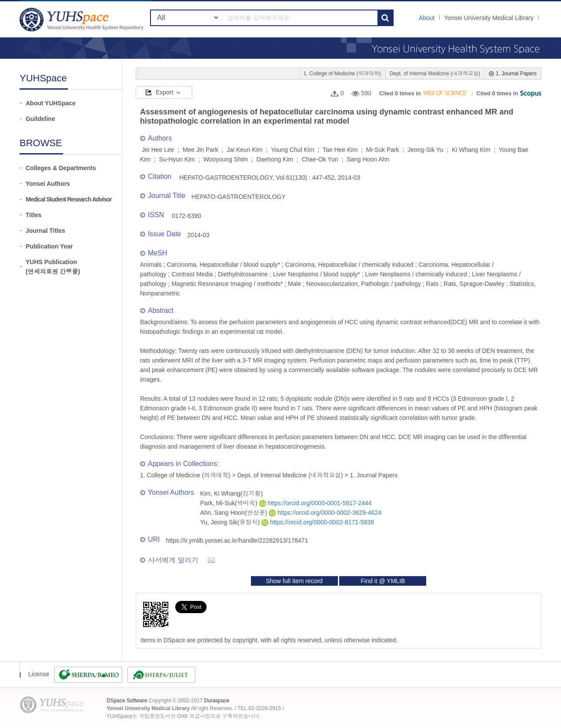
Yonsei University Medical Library (489, 18)
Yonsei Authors (48, 184)
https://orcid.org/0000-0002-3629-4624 (325, 513)
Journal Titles (45, 231)
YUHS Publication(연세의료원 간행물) (53, 267)
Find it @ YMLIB (383, 581)
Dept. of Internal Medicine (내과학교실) (435, 74)
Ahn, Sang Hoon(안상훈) (234, 513)
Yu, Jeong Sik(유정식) (231, 522)
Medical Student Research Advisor (69, 199)
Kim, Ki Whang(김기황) (231, 493)
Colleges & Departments (61, 168)
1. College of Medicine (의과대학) (342, 74)
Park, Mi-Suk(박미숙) (229, 503)
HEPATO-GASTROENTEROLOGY (238, 197)
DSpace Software (127, 701)
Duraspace (217, 701)
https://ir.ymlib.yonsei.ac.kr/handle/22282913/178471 (237, 540)
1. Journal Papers (516, 74)
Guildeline (40, 119)
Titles (33, 215)
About (427, 18)
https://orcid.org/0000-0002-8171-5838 (318, 522)
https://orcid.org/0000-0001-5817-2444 (316, 503)
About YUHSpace (51, 103)
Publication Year (49, 246)
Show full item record (294, 581)
